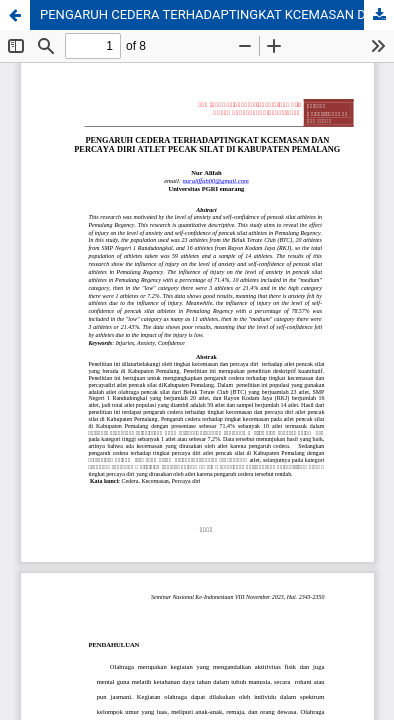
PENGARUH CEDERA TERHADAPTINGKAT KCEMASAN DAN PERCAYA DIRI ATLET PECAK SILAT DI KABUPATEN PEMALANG (217, 14)
